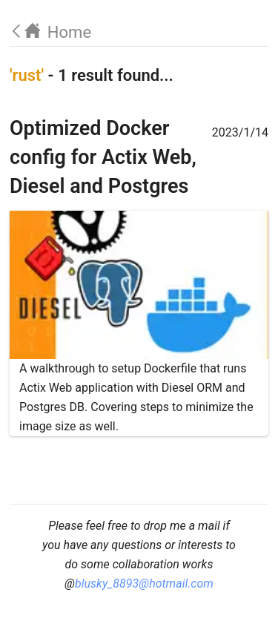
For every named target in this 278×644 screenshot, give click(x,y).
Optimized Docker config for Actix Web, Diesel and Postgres (103, 157)
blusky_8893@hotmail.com (144, 584)
